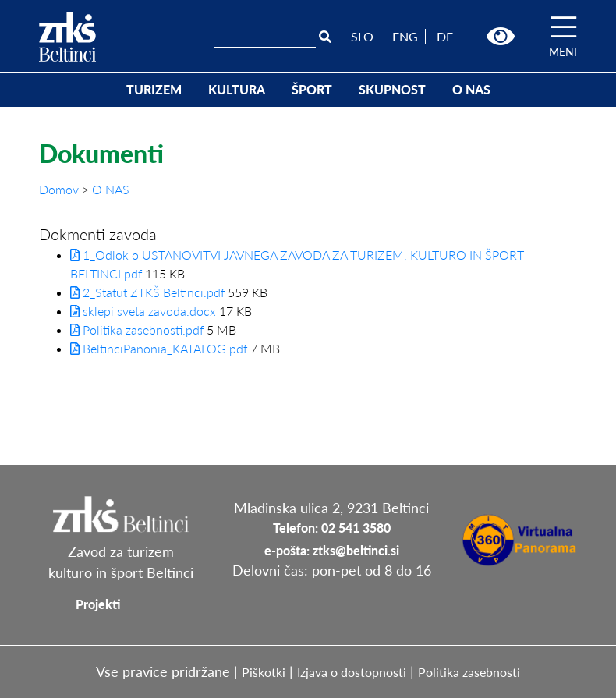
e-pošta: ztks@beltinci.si (332, 550)
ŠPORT (312, 89)
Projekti (98, 604)
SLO (362, 36)
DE (445, 36)
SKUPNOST (392, 89)
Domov (60, 189)
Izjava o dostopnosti (352, 672)
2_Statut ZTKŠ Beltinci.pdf (147, 292)
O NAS (471, 89)
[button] (501, 37)
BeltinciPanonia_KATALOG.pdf (159, 348)
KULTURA (237, 89)
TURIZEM (154, 89)
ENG (405, 36)
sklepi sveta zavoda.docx (143, 311)
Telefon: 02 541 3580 (332, 528)
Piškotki (264, 672)
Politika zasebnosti (469, 672)
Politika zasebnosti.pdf (137, 330)
